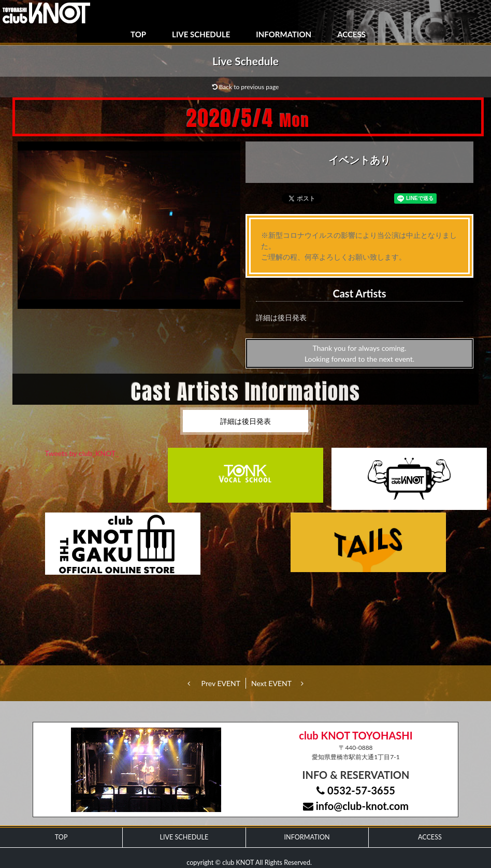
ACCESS (351, 34)
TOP (138, 34)
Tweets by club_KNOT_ (82, 453)
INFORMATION (284, 34)
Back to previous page (246, 87)
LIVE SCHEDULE (201, 34)
